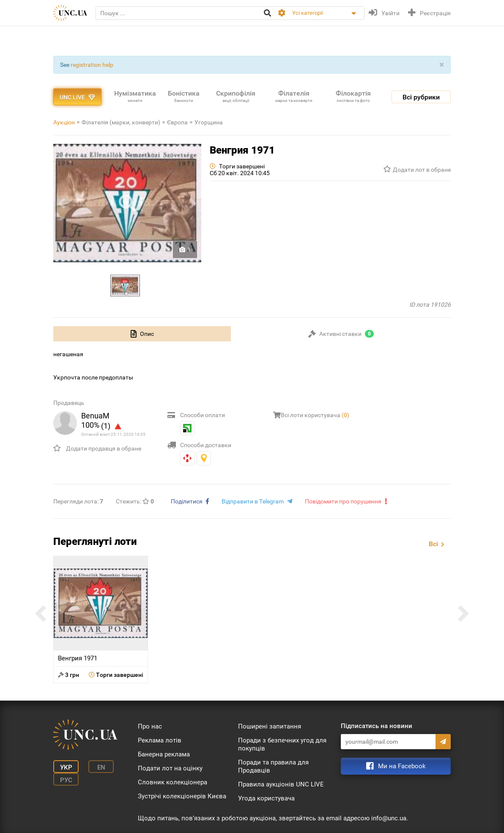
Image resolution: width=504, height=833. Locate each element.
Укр (66, 767)
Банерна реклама (164, 754)
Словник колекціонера (173, 782)
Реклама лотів (160, 740)
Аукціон (64, 122)
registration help (92, 65)
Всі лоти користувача (315, 415)
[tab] (142, 334)
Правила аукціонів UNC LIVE (281, 784)
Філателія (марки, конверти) (121, 122)
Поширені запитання (270, 726)
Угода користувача (266, 798)
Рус (66, 780)
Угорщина (209, 122)
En (101, 767)
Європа (177, 122)
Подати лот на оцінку (170, 768)
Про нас (150, 726)
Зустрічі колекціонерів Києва (182, 796)
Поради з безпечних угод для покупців (282, 744)
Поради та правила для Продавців (273, 766)
